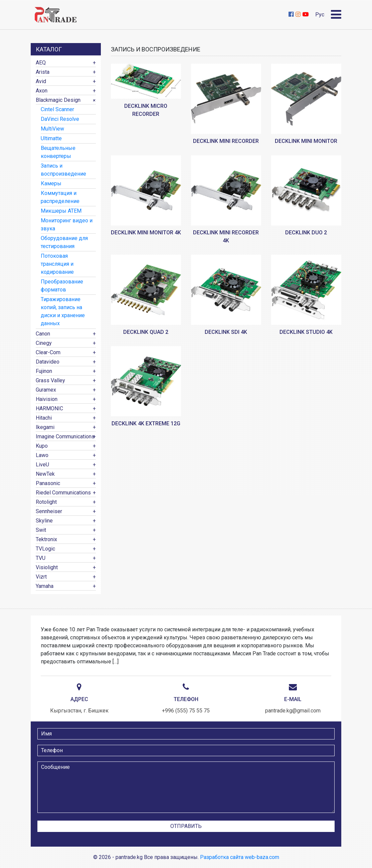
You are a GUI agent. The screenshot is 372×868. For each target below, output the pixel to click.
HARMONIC (49, 408)
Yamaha (45, 586)
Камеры (51, 183)
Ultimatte (51, 138)
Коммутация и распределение (60, 197)
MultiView (52, 129)
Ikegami (45, 427)
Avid (41, 81)
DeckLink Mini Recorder (226, 141)
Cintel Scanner (57, 109)
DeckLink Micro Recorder (146, 110)
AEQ (41, 63)
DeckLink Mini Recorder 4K (226, 237)
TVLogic (45, 549)
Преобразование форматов (62, 286)
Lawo (42, 455)
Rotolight (46, 502)
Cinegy (44, 343)
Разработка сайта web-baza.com (240, 857)
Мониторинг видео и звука (67, 225)
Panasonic (48, 483)
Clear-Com (48, 352)
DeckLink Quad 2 (146, 332)
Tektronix (46, 539)
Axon (42, 91)
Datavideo (48, 362)
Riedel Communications (63, 493)
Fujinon (44, 371)
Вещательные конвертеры (58, 152)
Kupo (42, 446)
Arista (43, 72)
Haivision (47, 399)
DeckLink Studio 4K (306, 332)
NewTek (45, 474)
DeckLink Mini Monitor (306, 141)
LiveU (42, 465)
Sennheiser (49, 511)
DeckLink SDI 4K (226, 332)
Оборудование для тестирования (64, 242)
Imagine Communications (65, 437)
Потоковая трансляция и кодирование (57, 264)
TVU (41, 558)
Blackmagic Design (58, 100)
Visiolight (47, 567)
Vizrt (41, 577)
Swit (41, 530)
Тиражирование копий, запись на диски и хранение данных (63, 311)
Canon (43, 334)
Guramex (46, 390)
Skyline (44, 521)
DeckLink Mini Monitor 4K (146, 233)
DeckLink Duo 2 (306, 233)
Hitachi (44, 418)
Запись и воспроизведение (63, 170)
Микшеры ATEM (61, 211)
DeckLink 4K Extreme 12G (146, 423)
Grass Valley (50, 380)
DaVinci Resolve (60, 119)
